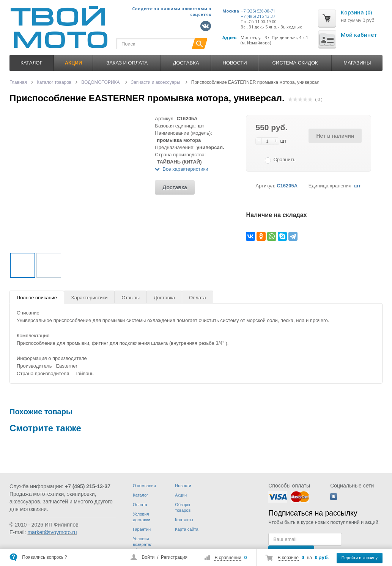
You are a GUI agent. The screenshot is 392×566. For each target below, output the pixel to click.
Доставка (186, 63)
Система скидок (295, 63)
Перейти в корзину (360, 558)
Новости (235, 63)
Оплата (198, 298)
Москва (231, 11)
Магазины (357, 63)
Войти (148, 557)
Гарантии (142, 529)
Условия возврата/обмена (142, 544)
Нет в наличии (335, 136)
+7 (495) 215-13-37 (258, 16)
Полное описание (37, 298)
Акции (181, 495)
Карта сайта (187, 529)
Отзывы (131, 298)
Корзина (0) (356, 12)
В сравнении (228, 558)
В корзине (288, 558)
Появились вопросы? (44, 557)
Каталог (31, 63)
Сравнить (284, 160)
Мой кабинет (359, 35)
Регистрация (174, 557)
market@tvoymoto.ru (52, 532)
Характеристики (89, 298)
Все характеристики (185, 169)
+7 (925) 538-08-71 (258, 11)
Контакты (184, 520)
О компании (144, 486)
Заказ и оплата (127, 63)
